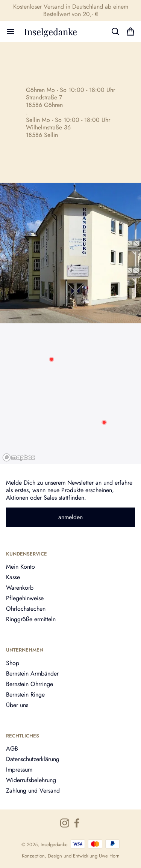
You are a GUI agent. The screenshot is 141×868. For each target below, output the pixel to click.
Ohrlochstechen (26, 609)
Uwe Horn (109, 856)
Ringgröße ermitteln (31, 619)
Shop (13, 663)
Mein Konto (20, 567)
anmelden (70, 517)
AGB (12, 749)
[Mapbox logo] (19, 457)
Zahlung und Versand (33, 791)
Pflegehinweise (25, 598)
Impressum (19, 770)
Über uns (17, 705)
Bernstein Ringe (25, 695)
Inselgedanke (51, 32)
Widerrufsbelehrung (31, 780)
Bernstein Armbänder (32, 674)
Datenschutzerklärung (33, 759)
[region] (70, 394)
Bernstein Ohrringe (30, 684)
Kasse (13, 577)
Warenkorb (20, 588)
